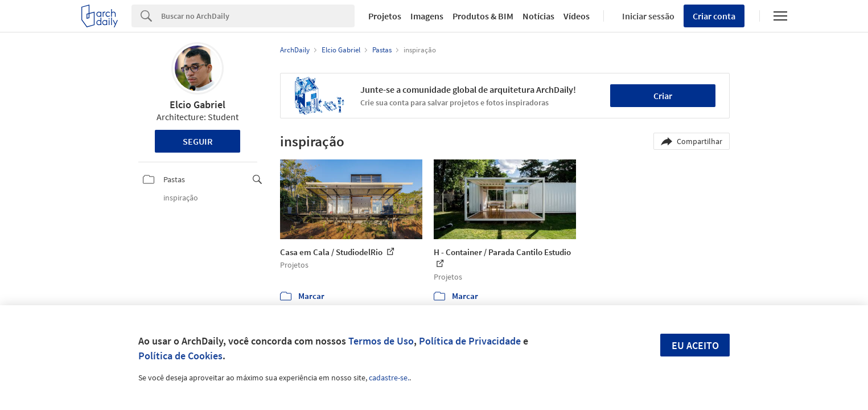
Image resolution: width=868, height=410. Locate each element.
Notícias (538, 16)
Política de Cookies (180, 356)
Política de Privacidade (470, 341)
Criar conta (714, 16)
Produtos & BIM (483, 16)
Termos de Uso (381, 341)
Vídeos (577, 16)
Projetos (385, 16)
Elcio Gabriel (198, 104)
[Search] (258, 16)
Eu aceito (695, 345)
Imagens (427, 16)
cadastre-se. (389, 378)
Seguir (198, 141)
